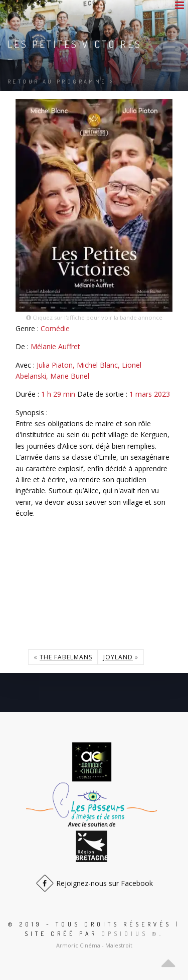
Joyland (118, 657)
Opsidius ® (130, 934)
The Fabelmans (66, 657)
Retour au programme (61, 82)
